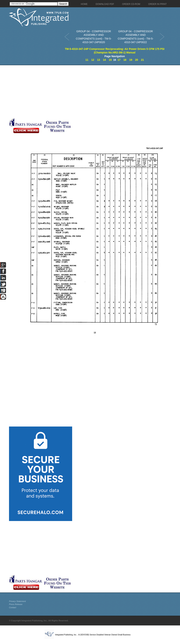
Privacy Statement (17, 601)
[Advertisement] (89, 91)
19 (131, 60)
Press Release (16, 604)
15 (110, 60)
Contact (13, 607)
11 (87, 60)
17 (119, 60)
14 (104, 60)
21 (142, 60)
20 (137, 60)
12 (93, 60)
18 (125, 60)
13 (99, 60)
